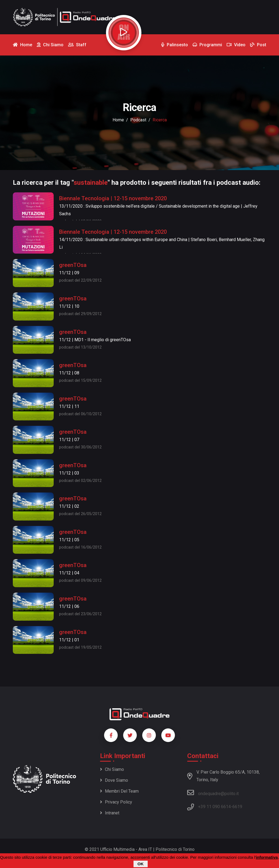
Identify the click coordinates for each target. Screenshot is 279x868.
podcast (138, 120)
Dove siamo (114, 780)
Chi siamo (112, 769)
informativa (267, 858)
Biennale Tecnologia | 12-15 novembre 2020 (113, 198)
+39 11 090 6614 (214, 807)
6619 (237, 807)
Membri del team (119, 791)
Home (118, 120)
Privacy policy (116, 802)
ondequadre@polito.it (213, 793)
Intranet (110, 813)
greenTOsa (73, 265)
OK (141, 864)
